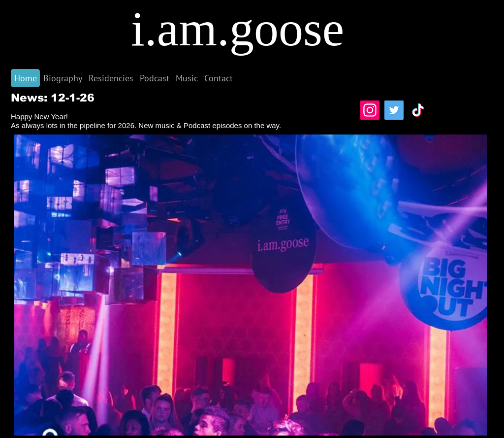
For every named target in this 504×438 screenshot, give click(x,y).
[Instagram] (370, 110)
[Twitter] (394, 110)
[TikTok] (418, 110)
